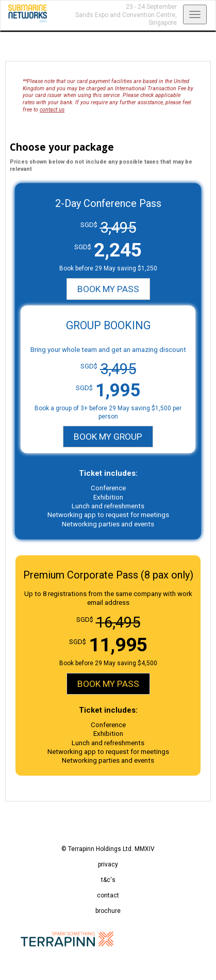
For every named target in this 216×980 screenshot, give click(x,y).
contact (108, 895)
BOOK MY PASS (108, 289)
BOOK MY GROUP (108, 437)
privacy (108, 864)
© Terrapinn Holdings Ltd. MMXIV (108, 849)
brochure (108, 911)
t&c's (108, 880)
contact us (52, 110)
